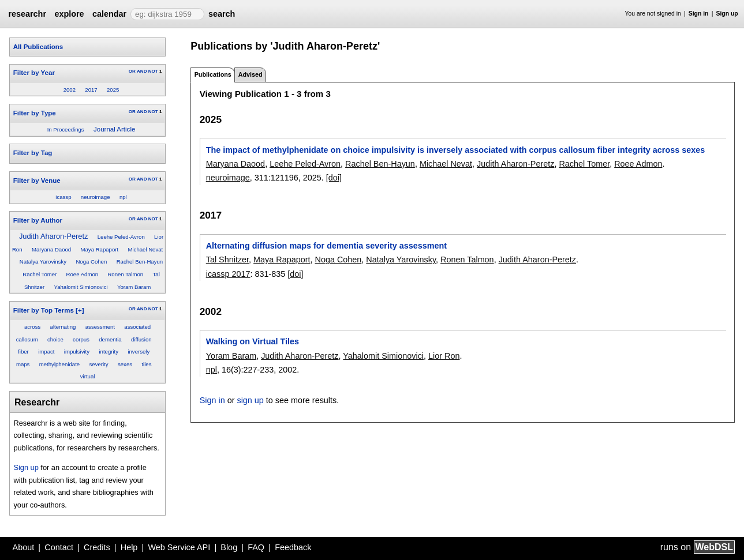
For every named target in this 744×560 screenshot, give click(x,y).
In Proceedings (66, 129)
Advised (251, 74)
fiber (23, 352)
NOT (153, 71)
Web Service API (179, 547)
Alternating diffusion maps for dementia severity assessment (326, 246)
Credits (97, 547)
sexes (125, 364)
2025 (113, 90)
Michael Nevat (145, 249)
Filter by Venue (37, 181)
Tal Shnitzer (227, 260)
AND (142, 71)
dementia (110, 339)
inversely (139, 352)
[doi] (334, 178)
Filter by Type (35, 113)
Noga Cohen (91, 262)
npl (123, 197)
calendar (109, 14)
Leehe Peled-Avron (121, 237)
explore (69, 14)
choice (55, 339)
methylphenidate (59, 364)
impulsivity (77, 352)
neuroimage (96, 197)
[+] (80, 310)
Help (129, 547)
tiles (146, 364)
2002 (70, 90)
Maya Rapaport (100, 249)
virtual (88, 376)
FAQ (256, 547)
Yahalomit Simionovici (81, 287)
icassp (63, 197)
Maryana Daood (51, 249)
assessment (100, 327)
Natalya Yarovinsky (43, 262)
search (222, 14)
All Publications (38, 47)
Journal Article (114, 129)
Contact (59, 547)
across (32, 327)
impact (46, 352)
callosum (27, 339)
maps (23, 364)
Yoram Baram (134, 287)
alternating (63, 327)
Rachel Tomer (40, 274)
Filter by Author (38, 220)
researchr (27, 14)
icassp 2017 (228, 274)
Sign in (699, 14)
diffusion (141, 339)
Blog (229, 547)
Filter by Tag (33, 153)
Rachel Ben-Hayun (140, 262)
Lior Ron (444, 356)
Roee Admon (82, 274)
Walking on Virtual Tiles (253, 341)
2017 (91, 90)
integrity (109, 352)
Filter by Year (34, 73)
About (24, 547)
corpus (81, 339)
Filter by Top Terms (44, 310)
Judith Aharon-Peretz (54, 236)
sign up (250, 400)
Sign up (727, 14)
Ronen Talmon (125, 274)
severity (99, 364)
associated (137, 327)
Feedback (293, 547)
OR (132, 71)
